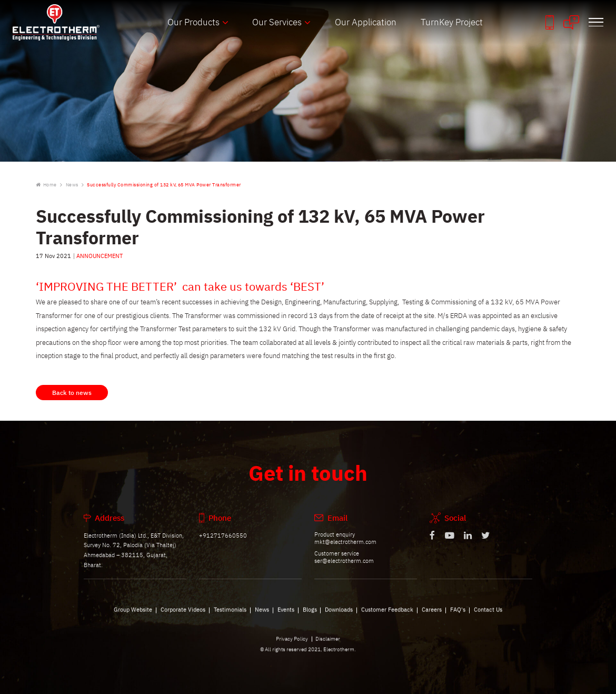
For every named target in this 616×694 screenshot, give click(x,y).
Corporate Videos (183, 614)
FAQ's (458, 614)
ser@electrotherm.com (344, 566)
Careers (432, 614)
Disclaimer (328, 644)
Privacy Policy (292, 644)
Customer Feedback (387, 614)
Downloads (339, 614)
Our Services (277, 22)
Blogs (310, 614)
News (72, 185)
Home (46, 185)
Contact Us (488, 614)
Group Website (133, 614)
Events (286, 614)
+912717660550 (223, 541)
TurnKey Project (452, 22)
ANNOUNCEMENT (100, 256)
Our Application (366, 22)
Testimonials (230, 614)
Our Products (193, 22)
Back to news (72, 398)
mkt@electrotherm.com (345, 547)
